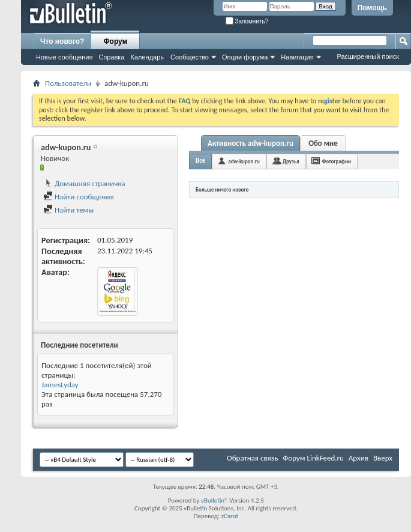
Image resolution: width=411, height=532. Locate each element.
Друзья (291, 161)
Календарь (148, 57)
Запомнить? (247, 21)
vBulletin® (214, 500)
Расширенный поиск (368, 56)
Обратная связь (252, 458)
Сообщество (190, 57)
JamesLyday (60, 385)
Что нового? (62, 41)
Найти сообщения (79, 197)
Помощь (372, 8)
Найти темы (68, 210)
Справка (111, 57)
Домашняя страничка (84, 183)
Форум (115, 41)
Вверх (383, 458)
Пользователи (68, 83)
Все (200, 161)
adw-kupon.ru (244, 161)
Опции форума (245, 57)
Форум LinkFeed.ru (313, 458)
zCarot (230, 516)
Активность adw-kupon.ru (250, 143)
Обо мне (323, 143)
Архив (358, 458)
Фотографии (337, 161)
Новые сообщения (64, 57)
